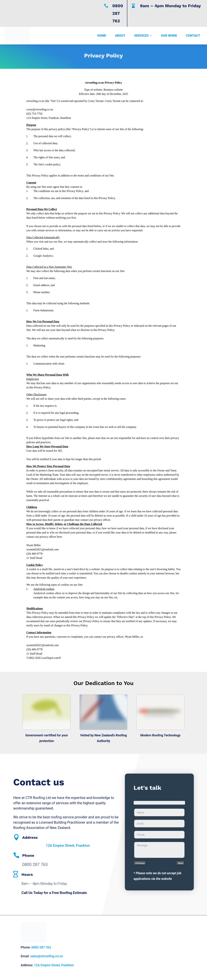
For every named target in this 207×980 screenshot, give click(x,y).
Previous (140, 863)
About (120, 36)
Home (102, 36)
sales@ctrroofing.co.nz (47, 956)
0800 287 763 (118, 13)
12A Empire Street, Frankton (68, 845)
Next (181, 863)
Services (141, 36)
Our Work (169, 36)
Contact (193, 36)
